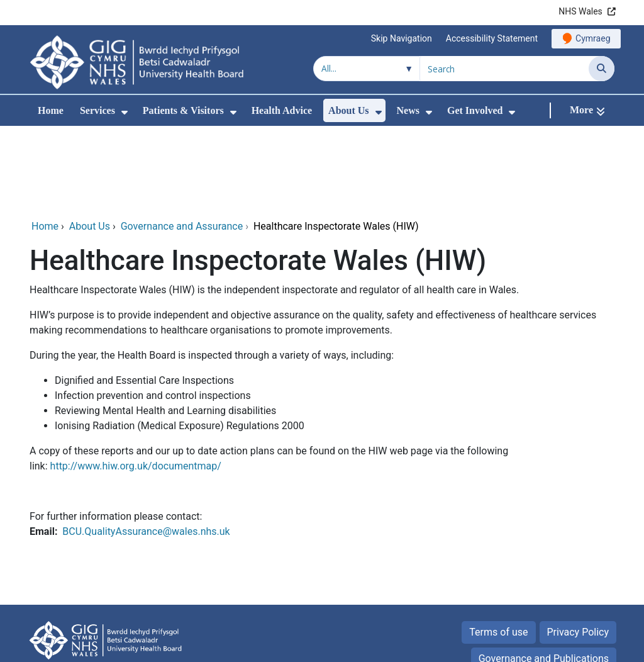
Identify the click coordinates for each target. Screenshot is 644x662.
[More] (587, 110)
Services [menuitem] (97, 110)
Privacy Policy (578, 549)
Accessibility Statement (492, 38)
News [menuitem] (408, 110)
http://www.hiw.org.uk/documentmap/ (136, 383)
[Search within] (367, 69)
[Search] (602, 69)
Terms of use (498, 549)
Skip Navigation (402, 38)
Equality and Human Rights (549, 602)
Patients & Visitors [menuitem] (183, 110)
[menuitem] (125, 112)
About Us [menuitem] (348, 110)
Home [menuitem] (51, 110)
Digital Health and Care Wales (548, 646)
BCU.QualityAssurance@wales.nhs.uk (146, 448)
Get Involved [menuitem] (475, 110)
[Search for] (504, 69)
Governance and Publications (544, 575)
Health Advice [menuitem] (282, 110)
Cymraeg (593, 38)
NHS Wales (580, 11)
